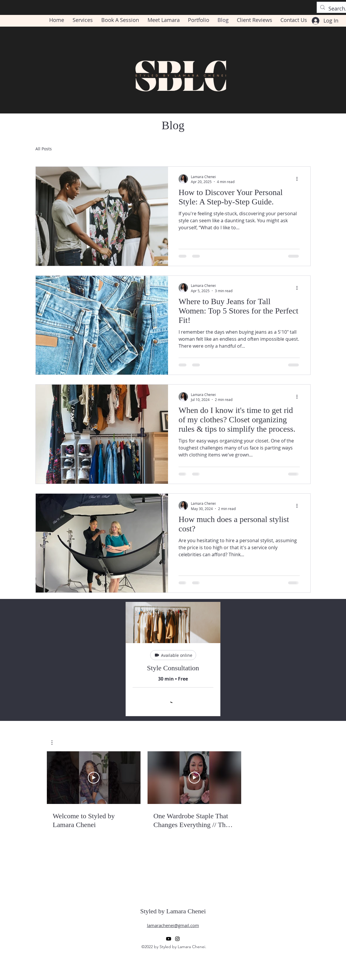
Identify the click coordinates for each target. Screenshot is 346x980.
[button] (55, 743)
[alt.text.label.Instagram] (177, 939)
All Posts (44, 149)
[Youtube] (169, 939)
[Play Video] (94, 778)
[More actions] (299, 179)
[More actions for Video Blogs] (55, 743)
